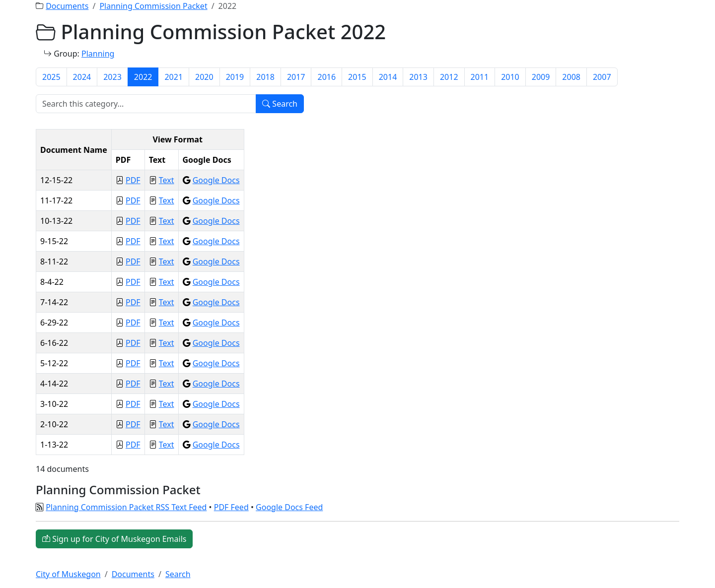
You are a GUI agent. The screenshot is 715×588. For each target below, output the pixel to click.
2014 (388, 77)
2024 (82, 77)
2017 (296, 77)
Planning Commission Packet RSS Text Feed (126, 507)
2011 (480, 77)
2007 (602, 77)
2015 (357, 77)
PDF (133, 180)
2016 (326, 77)
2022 (143, 77)
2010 (510, 77)
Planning (98, 54)
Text (167, 180)
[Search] (146, 104)
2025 (51, 77)
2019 (235, 77)
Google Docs (216, 180)
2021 (174, 77)
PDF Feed (231, 507)
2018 (265, 77)
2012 (449, 77)
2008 (571, 77)
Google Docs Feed (289, 507)
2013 (418, 77)
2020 (204, 77)
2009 (541, 77)
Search (280, 104)
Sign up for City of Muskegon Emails (114, 539)
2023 (112, 77)
